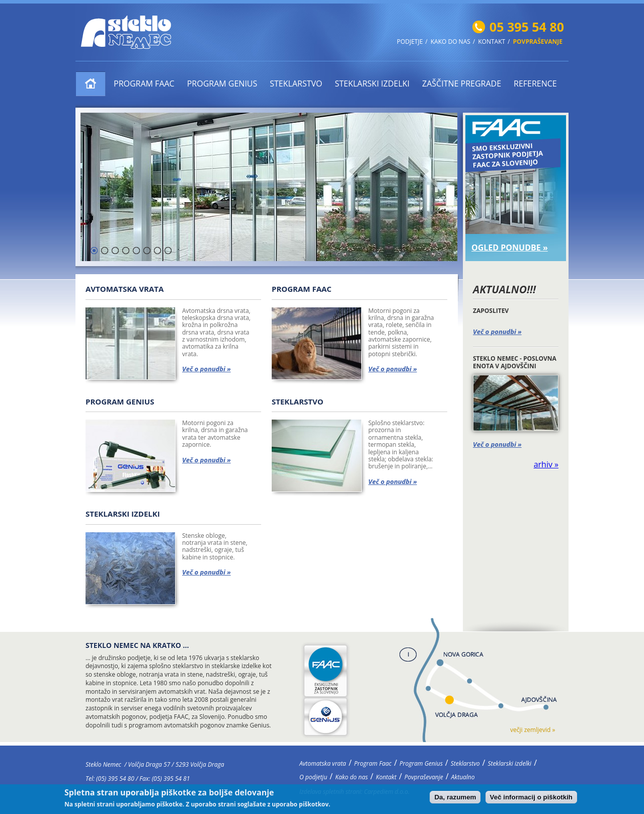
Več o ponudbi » (497, 332)
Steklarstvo (296, 84)
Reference (535, 84)
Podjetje (410, 42)
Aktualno (463, 777)
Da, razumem (455, 799)
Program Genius (222, 84)
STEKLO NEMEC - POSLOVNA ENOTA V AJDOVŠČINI (515, 362)
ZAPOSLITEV (491, 311)
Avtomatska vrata (91, 84)
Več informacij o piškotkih (531, 799)
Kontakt (492, 42)
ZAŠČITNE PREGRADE (462, 84)
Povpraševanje (538, 42)
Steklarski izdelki (372, 84)
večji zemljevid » (533, 730)
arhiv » (546, 464)
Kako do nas (451, 42)
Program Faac (144, 84)
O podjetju (313, 777)
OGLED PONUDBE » (510, 248)
